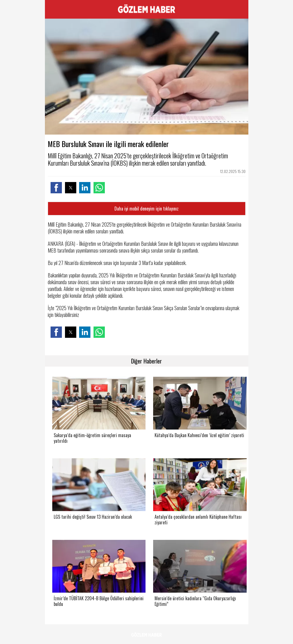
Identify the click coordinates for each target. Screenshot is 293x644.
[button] (56, 188)
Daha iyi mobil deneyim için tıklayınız (146, 209)
